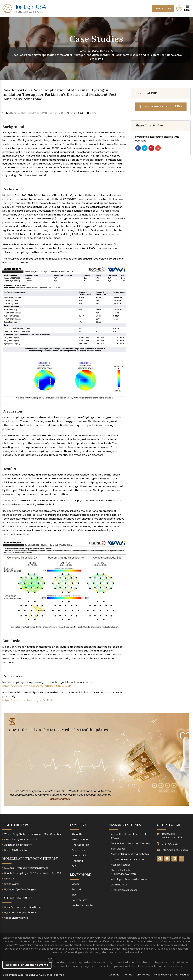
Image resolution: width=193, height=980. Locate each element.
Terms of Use (143, 975)
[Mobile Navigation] (187, 8)
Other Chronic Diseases (124, 890)
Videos (76, 884)
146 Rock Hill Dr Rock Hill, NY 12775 (172, 836)
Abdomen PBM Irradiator (18, 845)
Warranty (114, 975)
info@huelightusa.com (175, 850)
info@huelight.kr (60, 799)
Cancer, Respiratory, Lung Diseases (130, 843)
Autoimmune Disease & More (127, 859)
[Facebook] (160, 859)
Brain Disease (118, 849)
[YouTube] (167, 859)
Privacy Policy (161, 975)
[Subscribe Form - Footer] (58, 760)
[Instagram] (182, 859)
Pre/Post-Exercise (121, 865)
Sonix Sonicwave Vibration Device (23, 907)
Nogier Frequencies (83, 905)
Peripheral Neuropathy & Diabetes (130, 854)
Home (82, 51)
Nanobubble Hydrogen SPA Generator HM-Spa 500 (33, 873)
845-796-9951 (170, 844)
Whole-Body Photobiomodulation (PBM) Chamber (33, 834)
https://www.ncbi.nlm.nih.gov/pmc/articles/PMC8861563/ (37, 686)
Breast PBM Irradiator (16, 850)
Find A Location (80, 845)
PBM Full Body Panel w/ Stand (21, 839)
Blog (74, 895)
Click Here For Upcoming (27, 965)
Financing (77, 861)
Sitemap (127, 975)
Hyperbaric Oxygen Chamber (21, 912)
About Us (77, 834)
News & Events (80, 839)
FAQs (75, 866)
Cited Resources (181, 975)
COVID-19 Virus (119, 885)
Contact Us (163, 8)
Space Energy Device (16, 918)
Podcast (77, 889)
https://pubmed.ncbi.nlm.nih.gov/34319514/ (28, 700)
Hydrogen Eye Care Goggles (20, 889)
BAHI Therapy (79, 900)
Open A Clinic (79, 855)
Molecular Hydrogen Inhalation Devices (26, 868)
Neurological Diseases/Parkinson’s (130, 879)
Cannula (9, 879)
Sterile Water (12, 884)
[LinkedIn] (174, 859)
